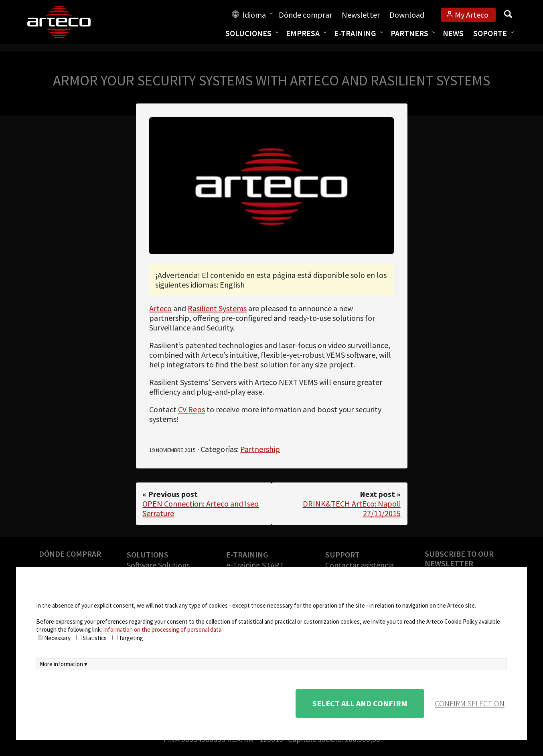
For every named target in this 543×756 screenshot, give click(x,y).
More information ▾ (64, 664)
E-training (355, 33)
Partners (409, 33)
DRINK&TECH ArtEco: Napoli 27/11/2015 (352, 508)
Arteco (160, 308)
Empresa (303, 33)
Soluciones (248, 33)
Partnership (260, 449)
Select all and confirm (360, 703)
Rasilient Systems (217, 308)
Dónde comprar (305, 15)
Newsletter (361, 15)
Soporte (490, 33)
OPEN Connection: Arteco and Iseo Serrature (201, 508)
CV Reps (191, 409)
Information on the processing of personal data (162, 629)
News (453, 33)
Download (407, 15)
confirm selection (470, 703)
